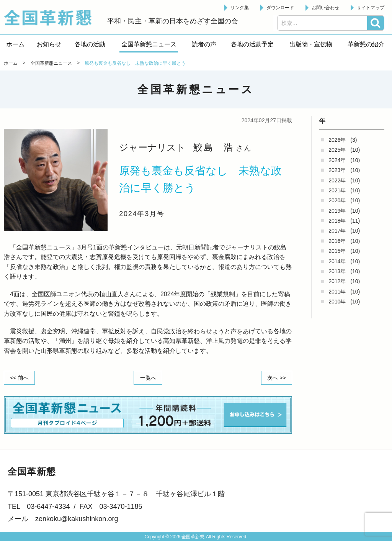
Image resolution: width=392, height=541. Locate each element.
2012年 (337, 281)
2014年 (337, 261)
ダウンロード (280, 8)
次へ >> (276, 377)
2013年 (337, 271)
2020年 (337, 200)
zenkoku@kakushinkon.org (77, 519)
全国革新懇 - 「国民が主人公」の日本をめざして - (52, 18)
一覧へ (148, 377)
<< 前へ (20, 377)
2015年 (337, 251)
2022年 (337, 180)
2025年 (337, 150)
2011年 (337, 292)
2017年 (337, 231)
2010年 (337, 302)
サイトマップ (371, 8)
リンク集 (240, 8)
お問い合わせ (325, 8)
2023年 (337, 170)
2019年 (337, 211)
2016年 (337, 241)
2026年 (337, 140)
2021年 (337, 190)
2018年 (337, 221)
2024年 (337, 160)
